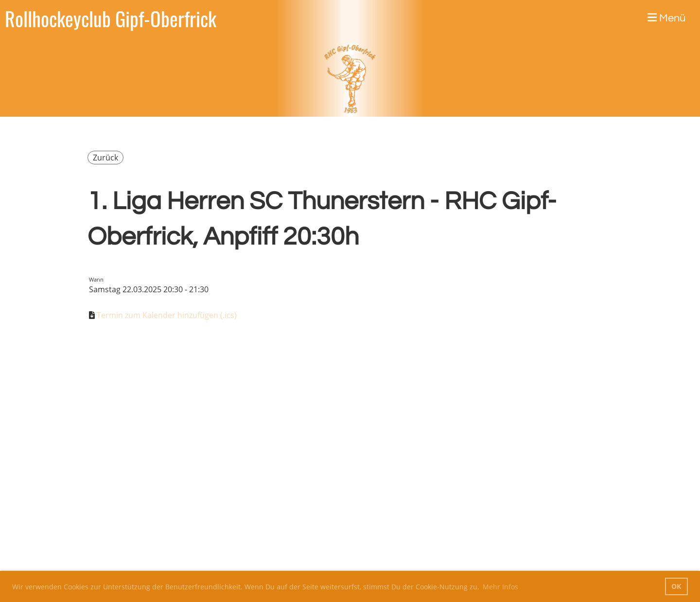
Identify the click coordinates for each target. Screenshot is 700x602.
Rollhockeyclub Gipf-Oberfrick (111, 18)
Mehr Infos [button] (500, 587)
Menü (666, 18)
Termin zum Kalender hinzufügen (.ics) (167, 315)
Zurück (105, 158)
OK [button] (676, 586)
